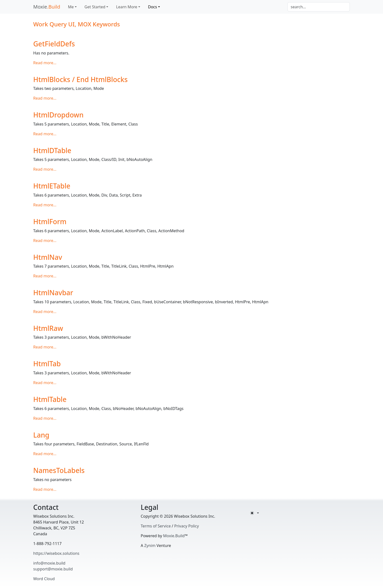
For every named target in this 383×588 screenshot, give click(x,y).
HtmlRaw (48, 328)
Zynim (150, 546)
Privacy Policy (186, 526)
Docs (153, 7)
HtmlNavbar (53, 293)
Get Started (95, 7)
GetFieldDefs (54, 44)
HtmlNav (48, 257)
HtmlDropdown (58, 115)
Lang (41, 435)
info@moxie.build (49, 563)
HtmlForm (50, 221)
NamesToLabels (59, 470)
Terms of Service (156, 526)
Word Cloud (44, 579)
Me (71, 7)
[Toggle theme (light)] (255, 513)
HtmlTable (50, 399)
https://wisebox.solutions (56, 553)
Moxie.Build (174, 536)
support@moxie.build (53, 569)
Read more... (45, 63)
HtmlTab (47, 364)
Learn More (127, 7)
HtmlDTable (52, 150)
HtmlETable (52, 186)
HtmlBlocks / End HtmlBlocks (80, 79)
